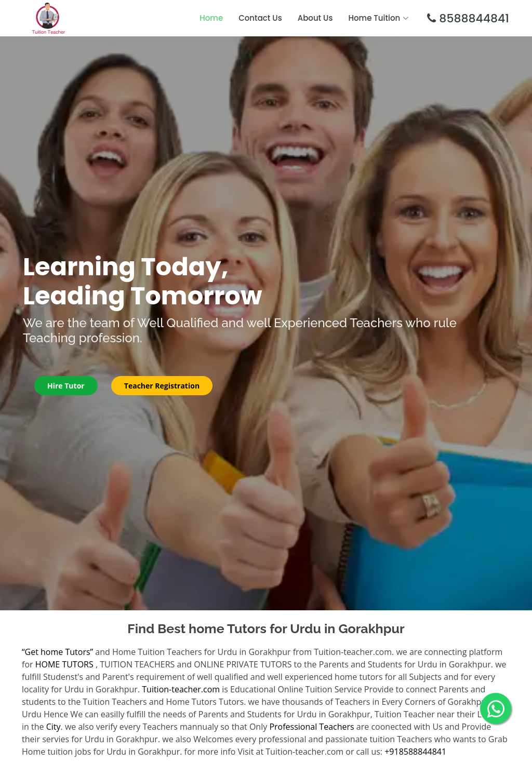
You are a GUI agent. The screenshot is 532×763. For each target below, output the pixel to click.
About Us (315, 18)
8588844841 (473, 18)
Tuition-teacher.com (181, 689)
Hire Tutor (66, 386)
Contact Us (260, 18)
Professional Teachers (311, 727)
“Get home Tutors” (57, 652)
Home (211, 18)
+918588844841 (415, 752)
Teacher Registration (162, 386)
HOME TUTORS (64, 664)
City (54, 727)
